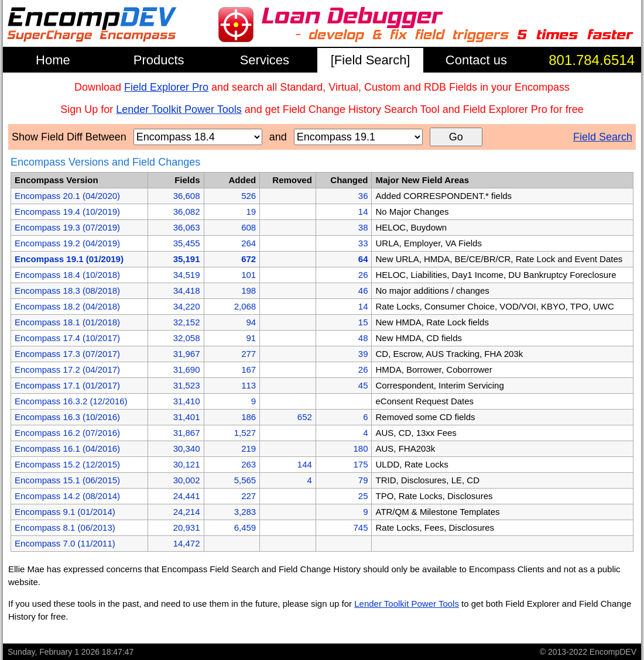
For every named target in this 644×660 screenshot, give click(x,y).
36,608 (187, 196)
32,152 (187, 322)
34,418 (187, 291)
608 (249, 227)
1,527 (245, 433)
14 (363, 212)
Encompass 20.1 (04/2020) (67, 196)
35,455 (187, 243)
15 (363, 322)
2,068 (245, 306)
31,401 (187, 417)
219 (249, 448)
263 (249, 464)
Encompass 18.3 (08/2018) (67, 291)
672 (249, 259)
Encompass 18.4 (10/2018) (67, 275)
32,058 (187, 338)
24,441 (187, 496)
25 (363, 496)
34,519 (187, 275)
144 (305, 464)
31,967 (187, 354)
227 (249, 496)
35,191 (187, 259)
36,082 (187, 212)
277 (249, 354)
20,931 (187, 527)
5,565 (245, 480)
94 (251, 322)
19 (251, 212)
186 (249, 417)
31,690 (187, 369)
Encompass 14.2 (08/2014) (67, 496)
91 (251, 338)
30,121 (187, 464)
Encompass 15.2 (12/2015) (67, 464)
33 (363, 243)
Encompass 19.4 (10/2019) (67, 212)
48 (363, 338)
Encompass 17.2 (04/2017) (67, 369)
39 (363, 354)
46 (363, 291)
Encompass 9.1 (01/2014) (65, 512)
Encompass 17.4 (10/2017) (67, 338)
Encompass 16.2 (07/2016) (67, 433)
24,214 (187, 512)
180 (360, 448)
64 (363, 259)
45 (363, 385)
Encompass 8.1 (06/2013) (65, 527)
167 (249, 369)
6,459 (245, 527)
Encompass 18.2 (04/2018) (67, 306)
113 (249, 385)
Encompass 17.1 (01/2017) (67, 385)
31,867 (187, 433)
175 (360, 464)
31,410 (187, 401)
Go (456, 137)
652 (305, 417)
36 (363, 196)
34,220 (187, 306)
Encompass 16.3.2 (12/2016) (71, 401)
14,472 (187, 543)
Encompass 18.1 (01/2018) (67, 322)
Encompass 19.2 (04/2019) (67, 243)
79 (363, 480)
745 (360, 527)
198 (249, 291)
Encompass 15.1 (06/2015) (67, 480)
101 (249, 275)
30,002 (187, 480)
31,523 (187, 385)
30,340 (187, 448)
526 (249, 196)
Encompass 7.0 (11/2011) (65, 543)
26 (363, 275)
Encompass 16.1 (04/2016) (67, 448)
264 (249, 243)
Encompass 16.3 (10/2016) (67, 417)
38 (363, 227)
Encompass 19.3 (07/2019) (67, 227)
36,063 (187, 227)
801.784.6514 (592, 60)
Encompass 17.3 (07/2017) (67, 354)
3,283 (245, 512)
